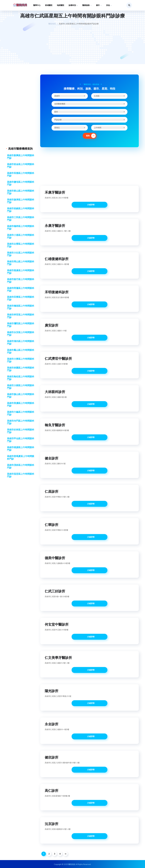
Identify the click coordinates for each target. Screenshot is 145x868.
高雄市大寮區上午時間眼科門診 (21, 360)
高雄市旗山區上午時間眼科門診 (21, 396)
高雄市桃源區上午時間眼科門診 (21, 449)
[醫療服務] (89, 120)
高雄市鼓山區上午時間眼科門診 (21, 192)
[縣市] (70, 96)
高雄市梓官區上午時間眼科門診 (21, 316)
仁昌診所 (52, 491)
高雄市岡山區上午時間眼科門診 (21, 263)
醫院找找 (52, 24)
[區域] (109, 96)
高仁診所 (52, 791)
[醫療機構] (89, 104)
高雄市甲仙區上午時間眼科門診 (21, 440)
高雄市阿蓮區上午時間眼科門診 (21, 289)
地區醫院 (60, 5)
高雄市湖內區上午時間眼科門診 (21, 343)
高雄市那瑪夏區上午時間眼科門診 (21, 458)
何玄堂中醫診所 (57, 624)
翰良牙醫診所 (55, 425)
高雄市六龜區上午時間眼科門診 (21, 413)
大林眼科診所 (55, 392)
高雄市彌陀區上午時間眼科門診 (21, 325)
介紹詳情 (91, 205)
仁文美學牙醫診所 (58, 658)
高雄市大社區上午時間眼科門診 (21, 254)
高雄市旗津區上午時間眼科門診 (21, 201)
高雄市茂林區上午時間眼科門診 (21, 466)
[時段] (109, 128)
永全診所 (52, 724)
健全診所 (52, 458)
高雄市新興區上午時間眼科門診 (21, 157)
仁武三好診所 (55, 591)
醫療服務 (86, 5)
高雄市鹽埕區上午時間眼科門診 (21, 183)
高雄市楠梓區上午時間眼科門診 (21, 228)
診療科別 (72, 5)
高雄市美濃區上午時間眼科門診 (21, 404)
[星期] (70, 128)
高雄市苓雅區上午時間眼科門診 (21, 174)
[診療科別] (89, 112)
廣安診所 (52, 325)
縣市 (98, 5)
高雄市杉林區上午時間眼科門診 (21, 431)
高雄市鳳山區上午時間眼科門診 (21, 351)
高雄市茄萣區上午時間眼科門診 (21, 475)
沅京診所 (52, 824)
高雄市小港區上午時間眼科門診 (21, 236)
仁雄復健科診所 (57, 259)
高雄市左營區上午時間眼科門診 (21, 245)
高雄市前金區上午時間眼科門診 (21, 166)
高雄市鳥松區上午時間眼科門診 (21, 378)
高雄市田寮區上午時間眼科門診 (21, 298)
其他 (108, 5)
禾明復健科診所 (57, 292)
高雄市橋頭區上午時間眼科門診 (21, 307)
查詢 (91, 136)
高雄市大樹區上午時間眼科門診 (21, 387)
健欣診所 (52, 757)
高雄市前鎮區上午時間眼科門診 (21, 210)
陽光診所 (52, 691)
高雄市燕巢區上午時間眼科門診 (21, 272)
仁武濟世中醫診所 (58, 359)
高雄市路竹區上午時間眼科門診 (21, 281)
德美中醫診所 (55, 558)
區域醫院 (49, 5)
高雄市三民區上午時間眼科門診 (21, 219)
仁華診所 (52, 525)
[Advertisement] (72, 45)
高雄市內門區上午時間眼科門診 (21, 422)
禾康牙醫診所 (55, 192)
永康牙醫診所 (55, 226)
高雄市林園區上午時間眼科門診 (21, 369)
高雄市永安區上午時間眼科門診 (21, 334)
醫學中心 (37, 5)
